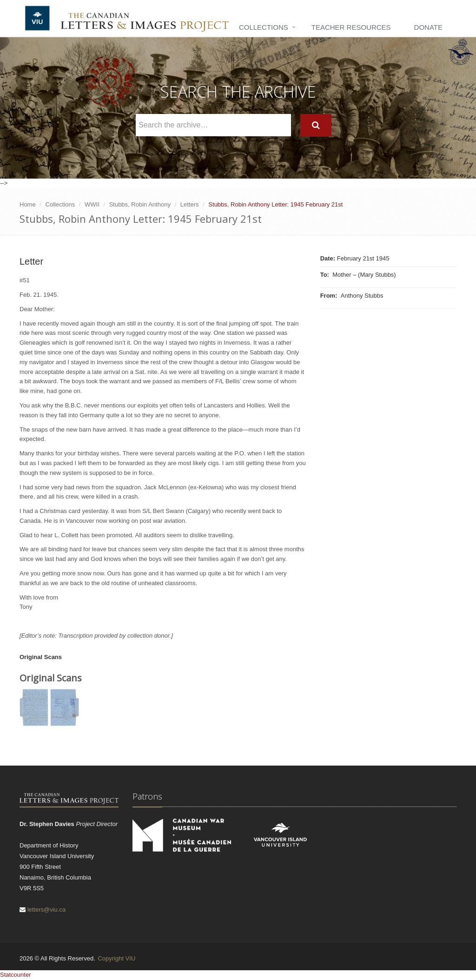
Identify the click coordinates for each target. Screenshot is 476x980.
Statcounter (16, 975)
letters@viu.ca (47, 910)
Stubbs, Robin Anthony (140, 204)
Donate (428, 27)
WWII (92, 204)
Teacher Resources (351, 27)
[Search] (316, 125)
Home (28, 204)
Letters (190, 204)
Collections (264, 27)
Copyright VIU (116, 958)
